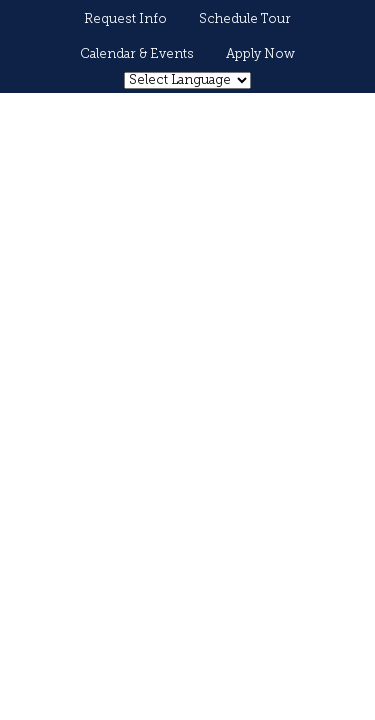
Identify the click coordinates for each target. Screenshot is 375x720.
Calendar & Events (137, 54)
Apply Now (260, 54)
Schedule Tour (245, 19)
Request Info (125, 19)
